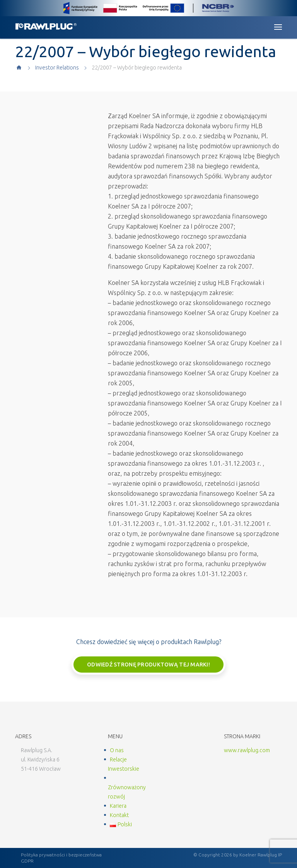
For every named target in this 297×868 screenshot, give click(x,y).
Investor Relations (57, 68)
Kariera (118, 806)
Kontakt (119, 815)
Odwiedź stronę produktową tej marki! (148, 665)
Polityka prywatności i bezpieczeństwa (61, 855)
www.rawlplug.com (247, 750)
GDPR (27, 861)
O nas (117, 750)
